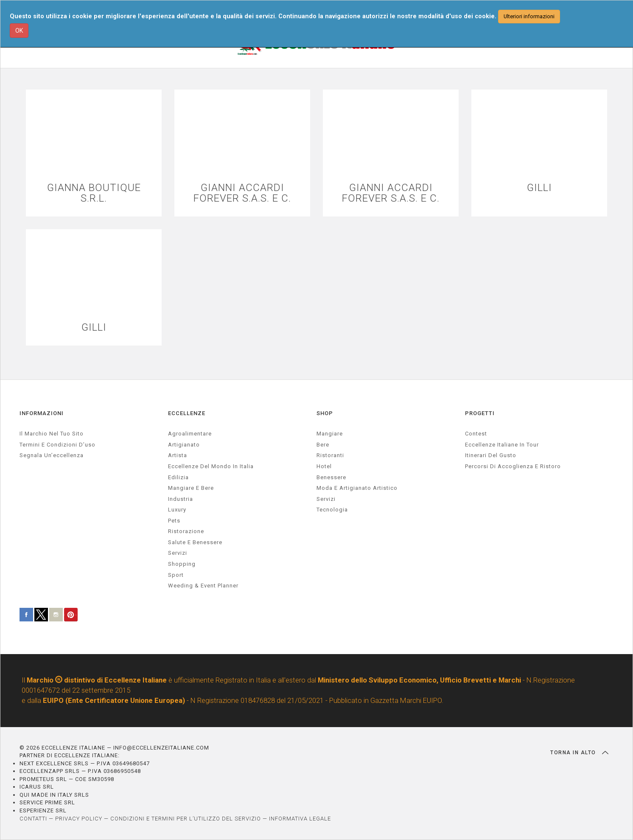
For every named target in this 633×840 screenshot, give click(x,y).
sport (176, 575)
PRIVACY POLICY (79, 819)
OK (19, 31)
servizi (178, 553)
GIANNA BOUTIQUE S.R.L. (94, 193)
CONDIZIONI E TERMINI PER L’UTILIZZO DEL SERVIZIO (186, 819)
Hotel (324, 466)
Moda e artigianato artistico (357, 488)
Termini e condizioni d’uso (57, 445)
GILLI (539, 188)
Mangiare (330, 434)
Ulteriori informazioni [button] (529, 16)
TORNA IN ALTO (579, 753)
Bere (323, 445)
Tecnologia (332, 510)
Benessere (331, 477)
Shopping (182, 564)
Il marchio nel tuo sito (52, 434)
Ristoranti (330, 455)
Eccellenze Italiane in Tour (502, 445)
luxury (177, 510)
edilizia (178, 477)
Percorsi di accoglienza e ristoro (513, 466)
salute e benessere (195, 542)
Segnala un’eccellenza (52, 455)
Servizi (326, 499)
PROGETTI (480, 413)
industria (181, 499)
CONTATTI (33, 819)
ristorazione (186, 531)
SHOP (325, 413)
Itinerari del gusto (491, 455)
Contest (476, 434)
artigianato (184, 445)
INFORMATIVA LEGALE (300, 819)
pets (174, 521)
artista (178, 455)
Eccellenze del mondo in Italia (211, 466)
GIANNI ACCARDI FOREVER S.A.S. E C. (242, 193)
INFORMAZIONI (42, 413)
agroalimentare (190, 434)
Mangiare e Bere (191, 488)
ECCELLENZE (187, 413)
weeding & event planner (203, 586)
